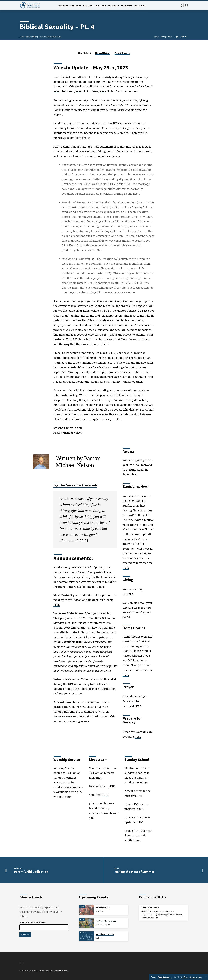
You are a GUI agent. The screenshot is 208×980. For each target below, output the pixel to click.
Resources (113, 5)
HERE (57, 91)
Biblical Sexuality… (54, 37)
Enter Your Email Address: (33, 922)
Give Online (140, 5)
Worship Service (103, 908)
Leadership (76, 5)
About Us (63, 5)
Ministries (101, 5)
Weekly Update (38, 37)
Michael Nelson (103, 53)
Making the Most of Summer (134, 872)
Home (22, 37)
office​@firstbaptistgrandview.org (168, 915)
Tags (176, 37)
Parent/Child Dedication (31, 872)
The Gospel (127, 5)
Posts (28, 37)
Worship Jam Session (105, 934)
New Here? (88, 5)
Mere (59, 971)
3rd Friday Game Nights (106, 921)
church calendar (63, 716)
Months (185, 37)
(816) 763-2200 (147, 915)
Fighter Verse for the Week (75, 485)
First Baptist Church (150, 908)
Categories (166, 37)
